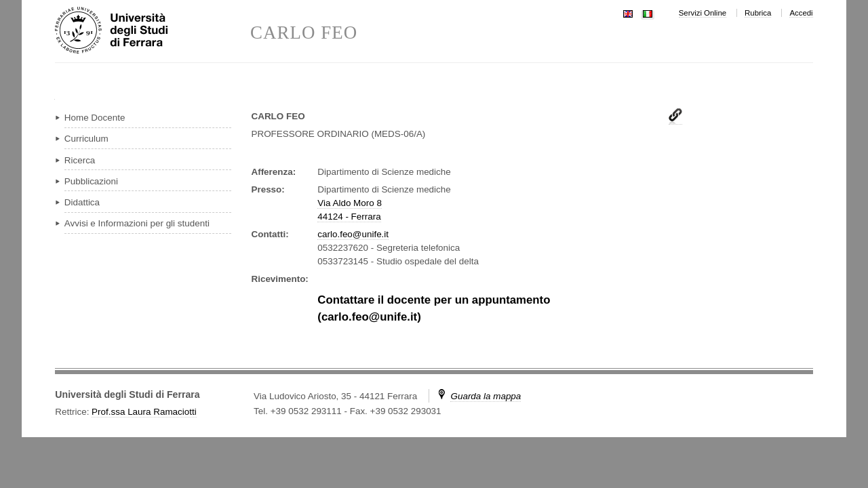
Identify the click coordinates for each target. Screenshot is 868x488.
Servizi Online (703, 13)
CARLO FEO (304, 33)
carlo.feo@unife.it (353, 234)
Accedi (801, 13)
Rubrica (758, 13)
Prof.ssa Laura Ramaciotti (144, 412)
